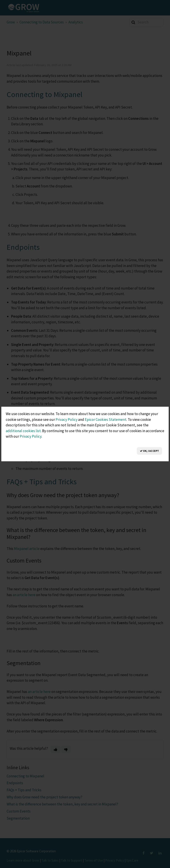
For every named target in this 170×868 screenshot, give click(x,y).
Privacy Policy (67, 420)
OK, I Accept (149, 451)
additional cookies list (23, 431)
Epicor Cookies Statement (106, 420)
